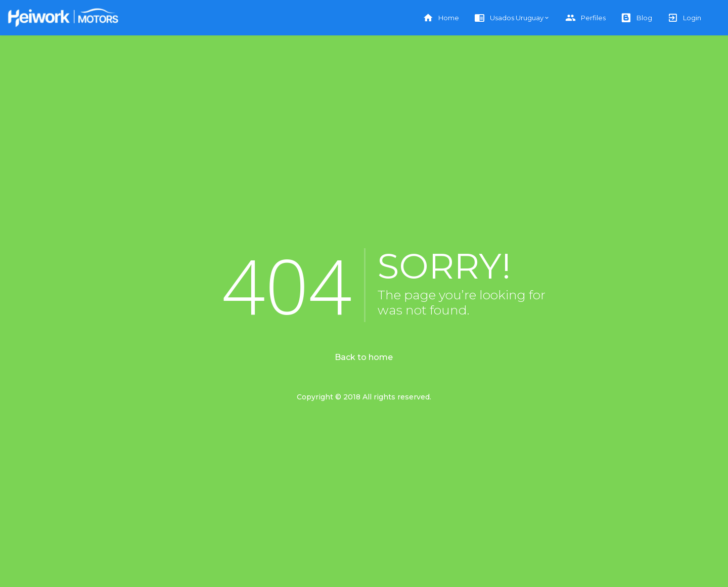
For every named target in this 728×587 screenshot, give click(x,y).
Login (684, 18)
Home (441, 18)
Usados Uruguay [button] (509, 18)
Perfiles (585, 18)
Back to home (364, 357)
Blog (636, 18)
